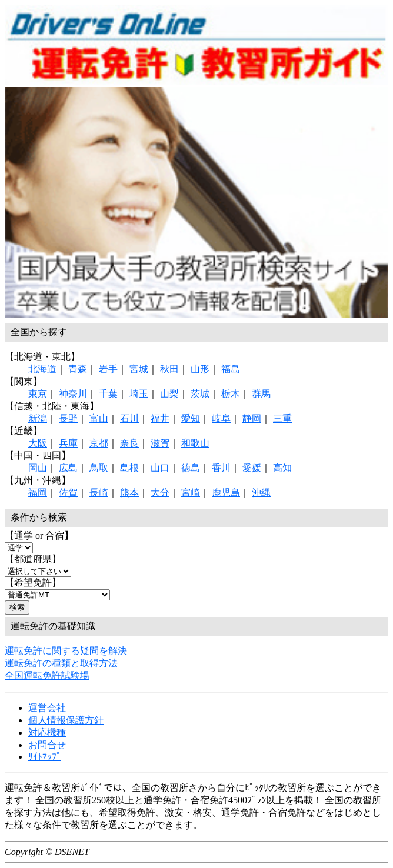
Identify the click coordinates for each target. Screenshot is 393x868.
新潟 (38, 418)
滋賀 (160, 443)
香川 (221, 468)
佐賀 (68, 493)
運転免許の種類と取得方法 (61, 663)
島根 (129, 468)
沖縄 (261, 493)
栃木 (231, 394)
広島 (68, 468)
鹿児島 (226, 493)
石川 (129, 418)
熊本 (129, 493)
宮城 (139, 369)
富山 (99, 418)
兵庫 (68, 443)
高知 (282, 468)
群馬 (261, 394)
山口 (160, 468)
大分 (160, 493)
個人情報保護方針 (66, 720)
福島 (231, 369)
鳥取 (99, 468)
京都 (99, 443)
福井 (160, 418)
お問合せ (47, 745)
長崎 (99, 493)
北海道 (42, 369)
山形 (200, 369)
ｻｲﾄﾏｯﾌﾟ (45, 757)
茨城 (200, 394)
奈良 (129, 443)
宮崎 (191, 493)
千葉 (108, 394)
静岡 (252, 418)
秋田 (169, 369)
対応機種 (47, 732)
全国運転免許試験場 (47, 675)
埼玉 (139, 394)
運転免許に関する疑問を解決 (66, 651)
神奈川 (73, 394)
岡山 (38, 468)
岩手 (108, 369)
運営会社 (47, 708)
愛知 (191, 418)
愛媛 (252, 468)
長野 (68, 418)
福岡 (38, 493)
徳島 (191, 468)
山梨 (169, 394)
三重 (282, 418)
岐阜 (221, 418)
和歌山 (195, 443)
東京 (38, 394)
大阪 (38, 443)
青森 (78, 369)
